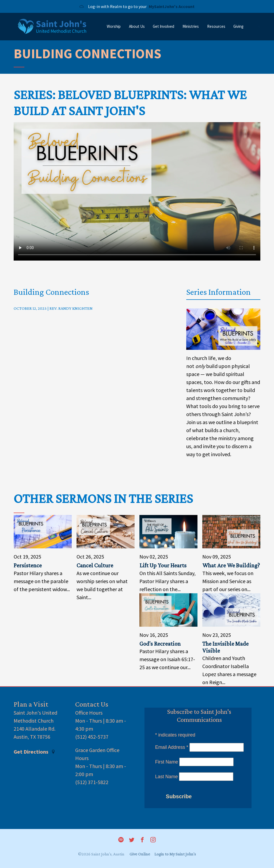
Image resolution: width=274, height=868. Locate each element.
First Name (167, 762)
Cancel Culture (95, 565)
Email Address (172, 747)
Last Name (167, 777)
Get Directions (35, 752)
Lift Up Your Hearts (163, 565)
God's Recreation (160, 644)
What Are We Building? (231, 565)
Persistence (28, 565)
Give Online (140, 854)
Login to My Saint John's (175, 854)
